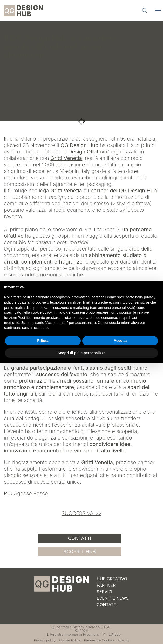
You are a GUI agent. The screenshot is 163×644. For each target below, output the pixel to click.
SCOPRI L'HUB (80, 551)
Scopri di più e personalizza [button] (81, 353)
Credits (124, 640)
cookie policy (41, 312)
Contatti (80, 538)
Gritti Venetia (66, 158)
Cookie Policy (70, 640)
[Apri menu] (158, 11)
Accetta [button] (120, 341)
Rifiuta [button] (43, 341)
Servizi (105, 592)
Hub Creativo (112, 579)
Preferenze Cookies (99, 640)
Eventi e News (113, 598)
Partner (106, 585)
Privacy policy (45, 640)
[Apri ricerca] (145, 11)
